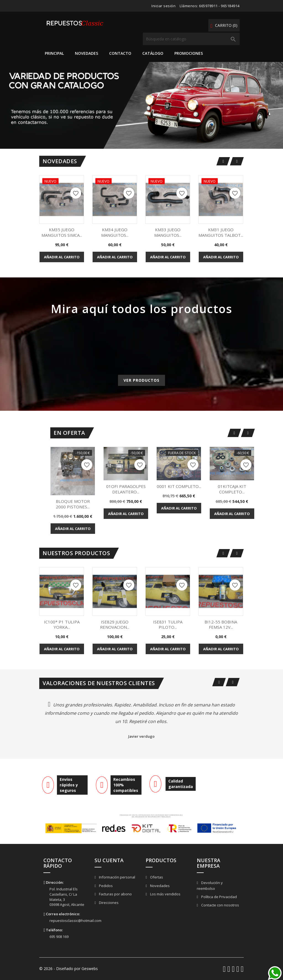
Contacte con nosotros (220, 905)
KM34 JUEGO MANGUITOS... (115, 232)
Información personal (117, 877)
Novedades (87, 53)
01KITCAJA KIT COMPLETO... (232, 489)
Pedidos (105, 886)
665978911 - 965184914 (219, 6)
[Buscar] (191, 39)
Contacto (120, 53)
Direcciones (108, 903)
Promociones (189, 53)
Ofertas (156, 877)
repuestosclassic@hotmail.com (75, 921)
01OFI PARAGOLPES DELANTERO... (126, 489)
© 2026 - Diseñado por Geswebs (69, 969)
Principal (54, 53)
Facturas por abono (115, 894)
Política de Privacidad (219, 897)
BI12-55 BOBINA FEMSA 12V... (221, 625)
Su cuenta (109, 860)
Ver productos (141, 380)
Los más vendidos (165, 894)
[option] (141, 105)
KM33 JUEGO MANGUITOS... (168, 232)
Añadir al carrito (62, 257)
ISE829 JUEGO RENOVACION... (115, 625)
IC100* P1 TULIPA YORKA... (62, 625)
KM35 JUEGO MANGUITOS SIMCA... (62, 232)
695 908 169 (59, 937)
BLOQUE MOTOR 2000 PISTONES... (73, 504)
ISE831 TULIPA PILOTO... (168, 625)
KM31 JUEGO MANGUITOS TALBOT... (221, 232)
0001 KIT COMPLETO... (179, 486)
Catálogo (153, 53)
